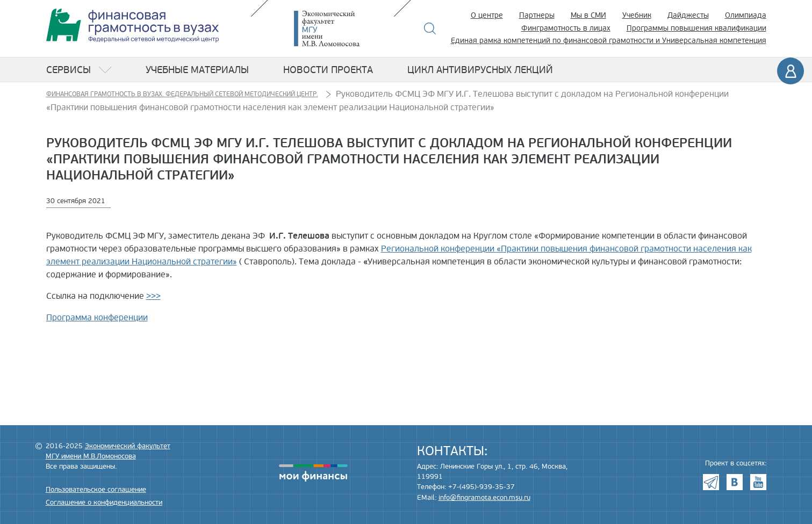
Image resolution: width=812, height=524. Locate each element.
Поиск (430, 28)
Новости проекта (328, 70)
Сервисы (69, 70)
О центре (487, 15)
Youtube (758, 482)
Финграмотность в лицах (566, 28)
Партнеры (537, 15)
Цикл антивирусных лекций (480, 70)
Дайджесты (688, 15)
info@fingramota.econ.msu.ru (484, 498)
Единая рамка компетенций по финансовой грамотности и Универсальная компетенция (609, 41)
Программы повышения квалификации (696, 28)
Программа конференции (97, 318)
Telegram (711, 482)
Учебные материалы (197, 70)
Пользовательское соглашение (96, 490)
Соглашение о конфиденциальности (104, 503)
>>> (153, 296)
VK (735, 482)
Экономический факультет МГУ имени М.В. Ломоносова (343, 28)
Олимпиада (746, 15)
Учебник (637, 15)
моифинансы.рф (313, 473)
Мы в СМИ (588, 15)
